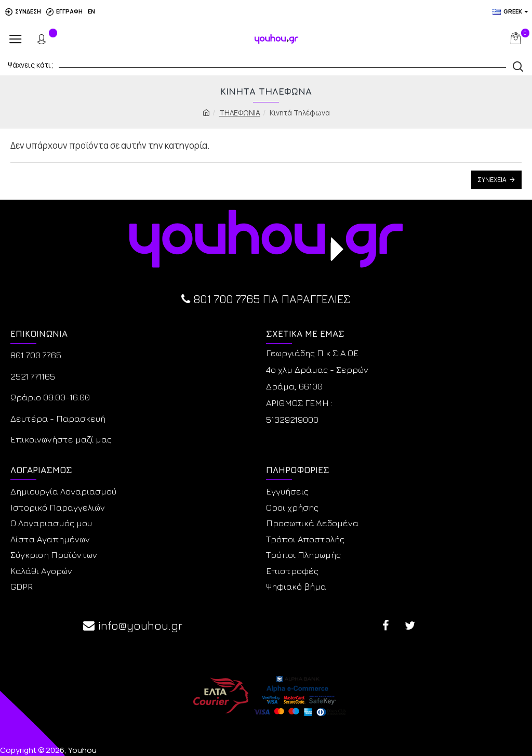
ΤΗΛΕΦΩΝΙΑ (240, 113)
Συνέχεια (492, 180)
